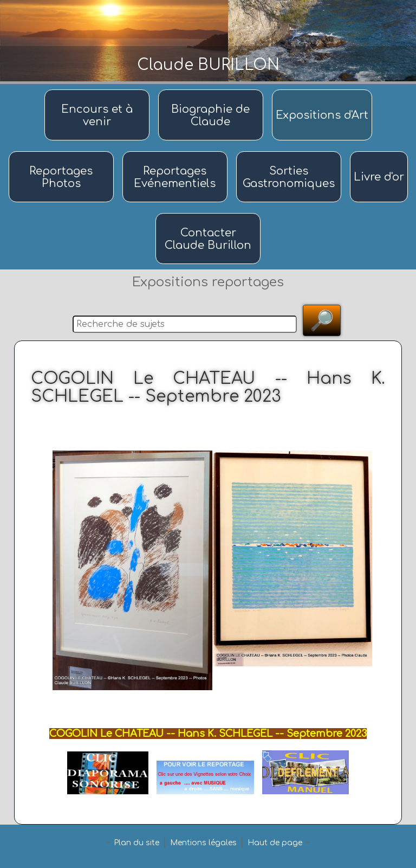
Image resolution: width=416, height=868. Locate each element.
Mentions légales (203, 843)
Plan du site (136, 843)
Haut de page (275, 843)
